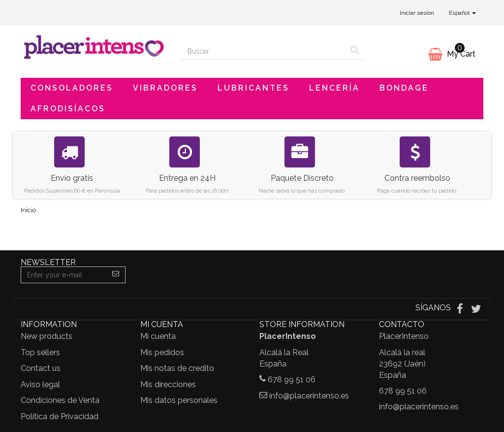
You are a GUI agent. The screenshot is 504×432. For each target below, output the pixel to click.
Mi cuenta (158, 336)
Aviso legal (40, 384)
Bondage (404, 88)
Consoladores (72, 88)
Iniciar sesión (417, 13)
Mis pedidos (162, 352)
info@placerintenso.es (309, 396)
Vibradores (165, 88)
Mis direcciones (168, 384)
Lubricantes (253, 88)
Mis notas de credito (177, 368)
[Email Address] (64, 275)
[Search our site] (263, 51)
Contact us (41, 368)
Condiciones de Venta (60, 400)
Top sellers (40, 352)
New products (47, 336)
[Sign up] (116, 275)
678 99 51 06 (292, 380)
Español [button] (462, 13)
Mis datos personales (179, 400)
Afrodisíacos (68, 109)
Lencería (334, 88)
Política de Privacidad (60, 416)
